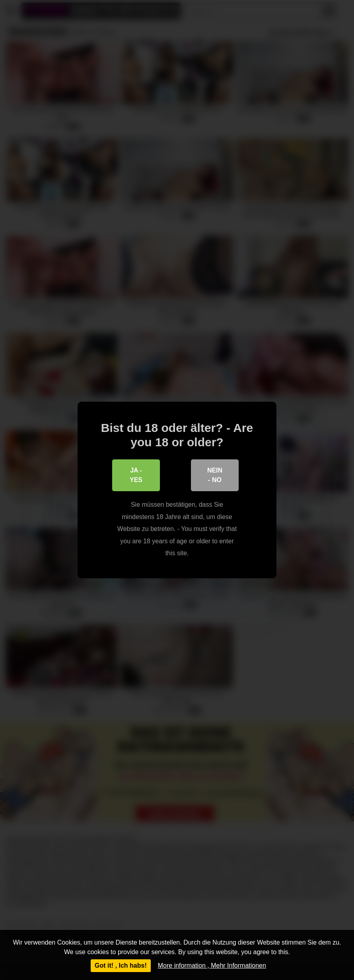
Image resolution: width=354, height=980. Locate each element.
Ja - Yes (136, 475)
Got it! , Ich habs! (121, 965)
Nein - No (215, 475)
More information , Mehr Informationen (212, 965)
